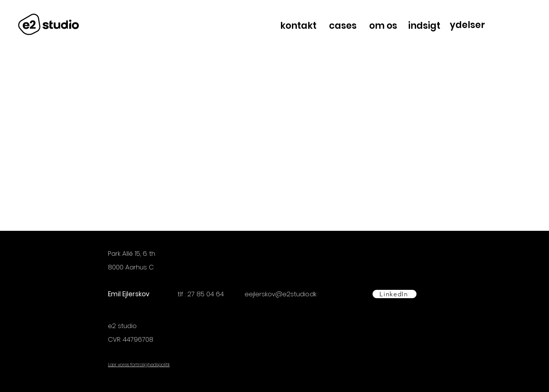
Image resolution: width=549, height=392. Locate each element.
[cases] (343, 26)
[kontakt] (299, 26)
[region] (486, 26)
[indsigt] (425, 26)
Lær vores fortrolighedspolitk (139, 365)
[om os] (384, 26)
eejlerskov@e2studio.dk (281, 294)
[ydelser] (468, 25)
